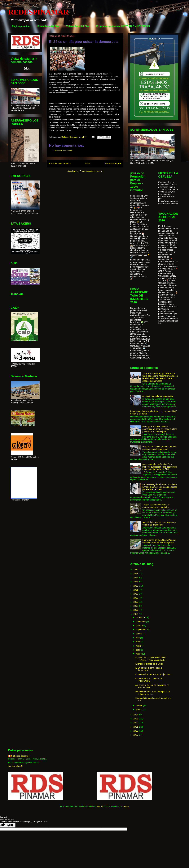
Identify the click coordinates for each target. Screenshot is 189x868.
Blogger (126, 806)
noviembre (141, 622)
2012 (136, 723)
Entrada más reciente (60, 164)
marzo (139, 654)
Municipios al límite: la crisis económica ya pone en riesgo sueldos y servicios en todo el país (160, 429)
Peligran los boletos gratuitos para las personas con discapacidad (160, 448)
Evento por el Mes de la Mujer (149, 664)
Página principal (21, 26)
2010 (136, 731)
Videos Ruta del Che (78, 26)
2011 (136, 727)
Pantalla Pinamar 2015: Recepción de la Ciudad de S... (153, 693)
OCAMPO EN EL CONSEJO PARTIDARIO (149, 680)
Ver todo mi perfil (15, 766)
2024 (136, 578)
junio (138, 642)
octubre (140, 626)
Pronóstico (16, 500)
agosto (139, 634)
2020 (136, 594)
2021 (136, 590)
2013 (136, 719)
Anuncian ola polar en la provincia (158, 396)
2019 (136, 598)
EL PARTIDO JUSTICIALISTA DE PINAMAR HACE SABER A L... (151, 659)
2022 (136, 586)
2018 (136, 602)
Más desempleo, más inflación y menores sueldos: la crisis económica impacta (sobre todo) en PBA (160, 467)
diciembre (141, 617)
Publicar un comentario (63, 151)
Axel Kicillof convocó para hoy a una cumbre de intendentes (159, 524)
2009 (136, 735)
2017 (136, 606)
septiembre (141, 630)
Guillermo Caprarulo (20, 756)
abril (138, 650)
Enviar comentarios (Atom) (91, 171)
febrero (139, 706)
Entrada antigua (113, 164)
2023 (136, 582)
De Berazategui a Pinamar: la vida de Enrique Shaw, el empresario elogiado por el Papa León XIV (160, 487)
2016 (136, 610)
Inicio (88, 164)
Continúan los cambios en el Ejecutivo (153, 674)
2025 (136, 574)
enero (139, 710)
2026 (136, 570)
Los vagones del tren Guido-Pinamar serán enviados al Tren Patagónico (159, 541)
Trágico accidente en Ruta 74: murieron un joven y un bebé (156, 506)
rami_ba (100, 806)
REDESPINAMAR (38, 12)
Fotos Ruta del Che (48, 26)
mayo (139, 646)
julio (138, 638)
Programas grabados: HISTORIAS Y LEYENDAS (123, 26)
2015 (136, 614)
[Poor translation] (11, 825)
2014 (136, 715)
